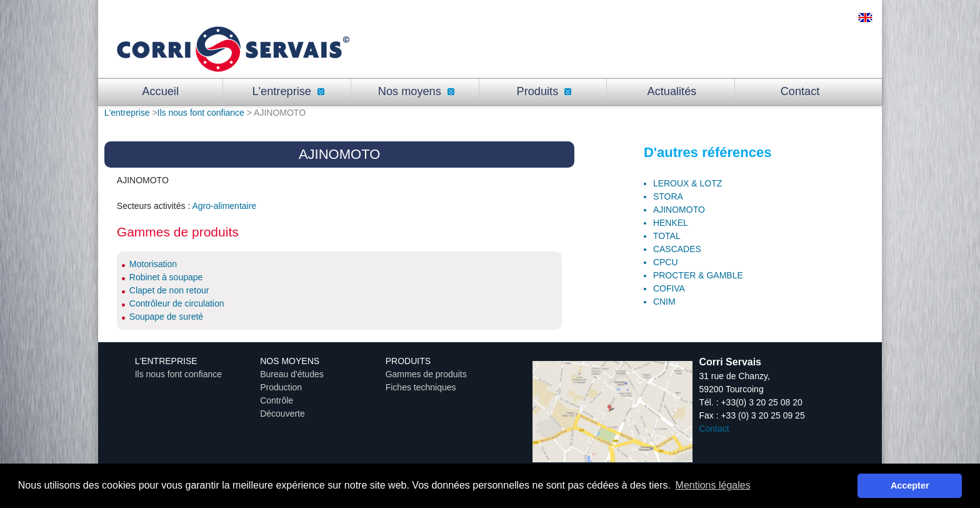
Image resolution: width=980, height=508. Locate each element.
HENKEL (671, 223)
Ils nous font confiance (201, 113)
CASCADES (677, 249)
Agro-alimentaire (224, 206)
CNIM (664, 302)
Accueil (160, 91)
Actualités (672, 91)
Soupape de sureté (166, 317)
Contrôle (277, 400)
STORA (668, 196)
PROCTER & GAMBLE (698, 275)
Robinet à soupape (166, 277)
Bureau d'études (292, 374)
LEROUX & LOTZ (687, 183)
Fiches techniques (421, 387)
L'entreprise (288, 91)
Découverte (282, 414)
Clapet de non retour (169, 290)
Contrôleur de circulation (177, 303)
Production (281, 387)
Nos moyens (416, 91)
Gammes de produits (426, 374)
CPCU (666, 262)
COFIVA (669, 288)
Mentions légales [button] (713, 485)
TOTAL (667, 236)
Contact (800, 91)
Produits (544, 91)
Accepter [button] (910, 485)
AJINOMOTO (679, 210)
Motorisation (153, 264)
